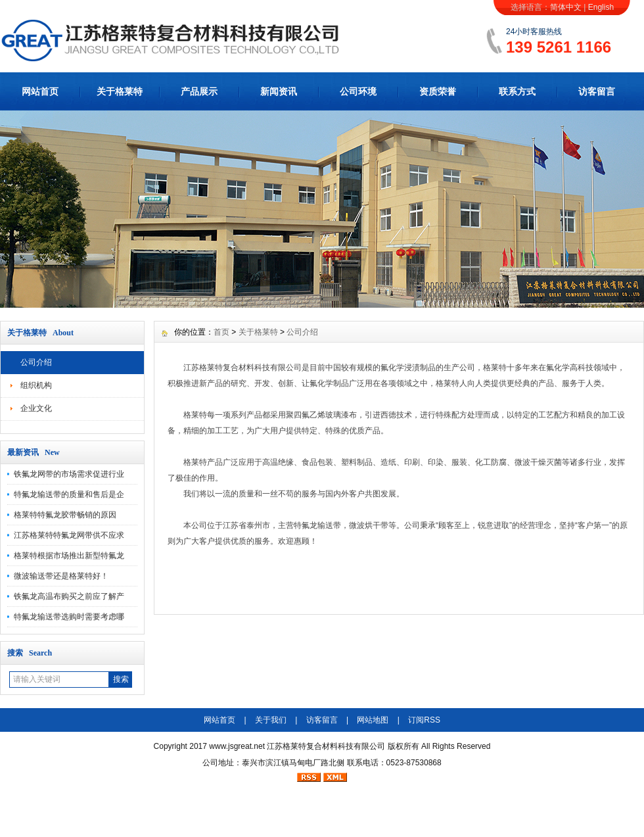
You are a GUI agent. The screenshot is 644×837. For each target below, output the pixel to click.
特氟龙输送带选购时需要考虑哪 (69, 617)
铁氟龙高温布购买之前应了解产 (69, 596)
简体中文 (566, 7)
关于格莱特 (120, 91)
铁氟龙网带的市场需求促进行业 (69, 474)
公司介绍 (36, 362)
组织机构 (36, 385)
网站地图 (373, 720)
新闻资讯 (279, 91)
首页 (221, 332)
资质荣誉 (438, 91)
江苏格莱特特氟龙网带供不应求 (69, 535)
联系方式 (517, 91)
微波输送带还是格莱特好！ (61, 576)
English (601, 7)
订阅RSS (424, 720)
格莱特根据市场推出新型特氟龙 (69, 556)
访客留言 (597, 91)
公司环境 (358, 91)
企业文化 (36, 408)
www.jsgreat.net (237, 746)
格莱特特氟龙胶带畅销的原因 (65, 515)
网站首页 (40, 91)
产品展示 (199, 91)
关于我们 (271, 720)
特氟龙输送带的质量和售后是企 (69, 494)
